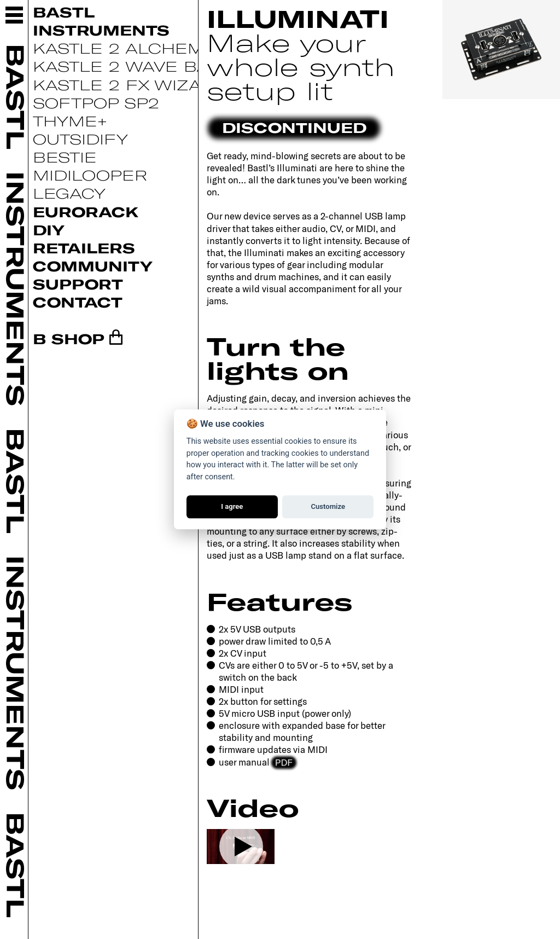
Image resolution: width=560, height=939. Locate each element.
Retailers (84, 248)
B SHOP (69, 338)
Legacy (69, 193)
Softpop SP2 (96, 103)
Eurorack (86, 211)
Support (78, 284)
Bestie (65, 157)
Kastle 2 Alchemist (132, 48)
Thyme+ (70, 121)
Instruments (101, 30)
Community (93, 266)
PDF (284, 761)
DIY (49, 230)
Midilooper (90, 175)
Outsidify (80, 139)
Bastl (64, 12)
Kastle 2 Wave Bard (134, 66)
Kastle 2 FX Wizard (130, 85)
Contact (78, 302)
